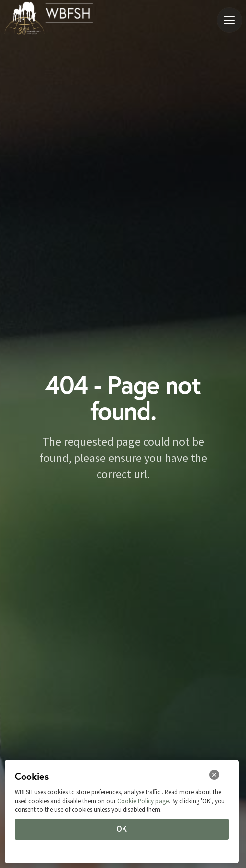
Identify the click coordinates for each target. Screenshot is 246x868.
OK (122, 829)
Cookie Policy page (143, 801)
